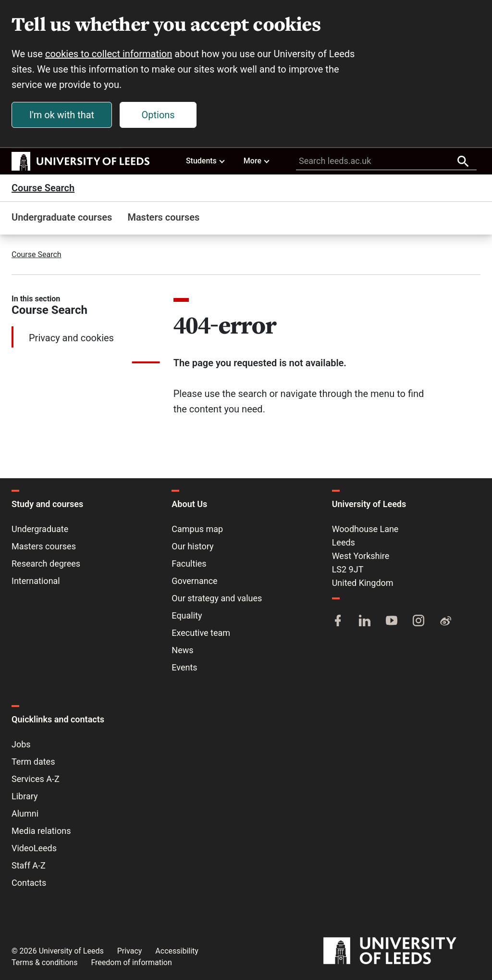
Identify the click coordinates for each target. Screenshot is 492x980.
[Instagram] (418, 621)
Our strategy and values (217, 598)
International (36, 581)
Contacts (29, 883)
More (257, 161)
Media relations (41, 831)
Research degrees (46, 564)
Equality (187, 615)
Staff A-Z (29, 865)
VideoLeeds (34, 848)
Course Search (43, 188)
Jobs (21, 744)
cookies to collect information (109, 54)
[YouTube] (392, 621)
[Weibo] (445, 621)
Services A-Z (36, 779)
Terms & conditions (44, 962)
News (182, 650)
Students (206, 161)
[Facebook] (338, 621)
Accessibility (177, 951)
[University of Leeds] (402, 951)
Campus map (197, 529)
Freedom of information (131, 962)
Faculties (189, 564)
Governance (194, 581)
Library (25, 796)
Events (184, 667)
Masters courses (163, 217)
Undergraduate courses (62, 217)
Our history (192, 546)
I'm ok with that (62, 115)
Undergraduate (40, 529)
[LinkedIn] (365, 621)
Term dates (33, 762)
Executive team (201, 633)
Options (158, 115)
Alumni (25, 813)
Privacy (130, 951)
